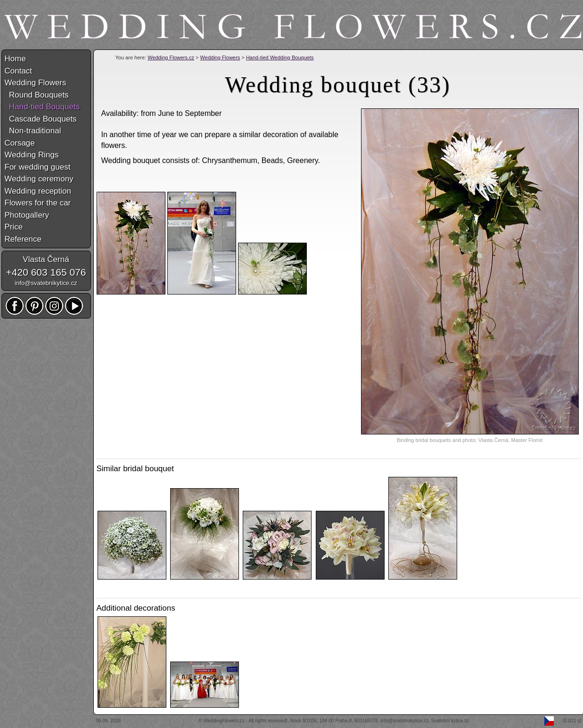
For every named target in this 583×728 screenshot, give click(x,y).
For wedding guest (38, 167)
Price (14, 227)
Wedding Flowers (220, 57)
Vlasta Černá (46, 259)
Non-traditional (33, 131)
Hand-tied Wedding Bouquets (280, 57)
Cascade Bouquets (41, 119)
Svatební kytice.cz (450, 721)
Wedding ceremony (39, 179)
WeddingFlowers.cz (224, 721)
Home (15, 59)
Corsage (20, 143)
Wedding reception (38, 191)
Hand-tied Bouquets (42, 107)
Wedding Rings (32, 155)
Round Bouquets (37, 95)
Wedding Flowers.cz (171, 57)
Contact (19, 71)
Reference (23, 239)
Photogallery (27, 215)
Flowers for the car (38, 203)
